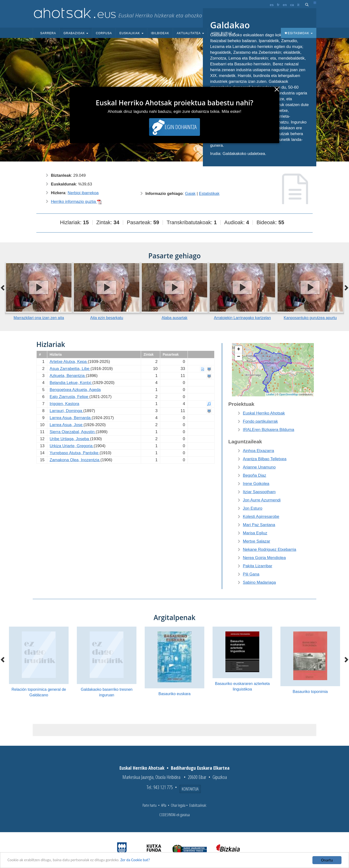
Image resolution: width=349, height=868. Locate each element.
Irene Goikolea (256, 484)
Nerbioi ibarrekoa (83, 193)
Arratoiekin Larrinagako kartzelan (242, 318)
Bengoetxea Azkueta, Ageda (75, 390)
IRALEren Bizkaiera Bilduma (269, 430)
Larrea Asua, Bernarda (71, 418)
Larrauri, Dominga (67, 411)
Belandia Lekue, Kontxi (71, 383)
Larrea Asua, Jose (67, 425)
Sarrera (48, 33)
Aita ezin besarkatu (107, 318)
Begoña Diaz (254, 475)
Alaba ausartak (175, 318)
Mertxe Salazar (257, 541)
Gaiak (190, 194)
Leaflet (270, 394)
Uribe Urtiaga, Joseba (70, 439)
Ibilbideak (160, 33)
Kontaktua (190, 789)
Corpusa (104, 33)
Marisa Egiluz (255, 533)
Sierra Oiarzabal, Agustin (73, 432)
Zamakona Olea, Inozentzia (75, 460)
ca (292, 5)
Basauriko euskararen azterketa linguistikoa (242, 686)
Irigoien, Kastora (64, 404)
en (285, 5)
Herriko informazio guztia (76, 202)
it (298, 5)
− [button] (239, 357)
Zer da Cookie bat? (142, 860)
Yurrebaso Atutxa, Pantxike (75, 453)
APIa (164, 805)
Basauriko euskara (175, 694)
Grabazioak (76, 33)
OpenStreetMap (289, 394)
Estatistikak (209, 194)
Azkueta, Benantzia (68, 376)
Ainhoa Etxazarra (258, 451)
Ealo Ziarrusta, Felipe (70, 397)
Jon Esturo (253, 508)
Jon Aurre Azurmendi (262, 500)
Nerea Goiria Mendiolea (264, 558)
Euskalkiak (131, 33)
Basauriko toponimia (310, 692)
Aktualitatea (190, 33)
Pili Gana (251, 574)
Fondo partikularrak (260, 421)
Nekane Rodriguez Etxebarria (270, 549)
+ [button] (239, 350)
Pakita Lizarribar (258, 566)
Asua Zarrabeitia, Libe (70, 369)
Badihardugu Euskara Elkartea (200, 768)
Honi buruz (224, 33)
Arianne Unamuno (259, 467)
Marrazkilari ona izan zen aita (39, 318)
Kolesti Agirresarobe (261, 517)
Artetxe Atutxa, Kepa (69, 362)
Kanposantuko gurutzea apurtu (310, 318)
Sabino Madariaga (259, 582)
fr (278, 5)
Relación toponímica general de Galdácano (39, 692)
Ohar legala (178, 805)
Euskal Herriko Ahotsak (264, 413)
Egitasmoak (299, 33)
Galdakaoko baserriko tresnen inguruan (107, 692)
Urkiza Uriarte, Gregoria (72, 446)
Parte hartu (150, 805)
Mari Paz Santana (259, 525)
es (272, 5)
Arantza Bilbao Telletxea (265, 459)
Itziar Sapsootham (259, 492)
